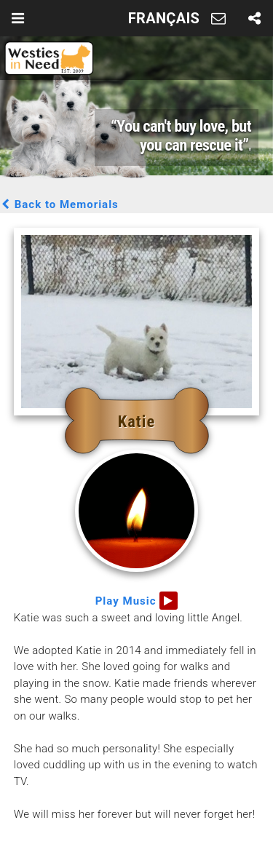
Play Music (137, 601)
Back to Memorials (59, 204)
